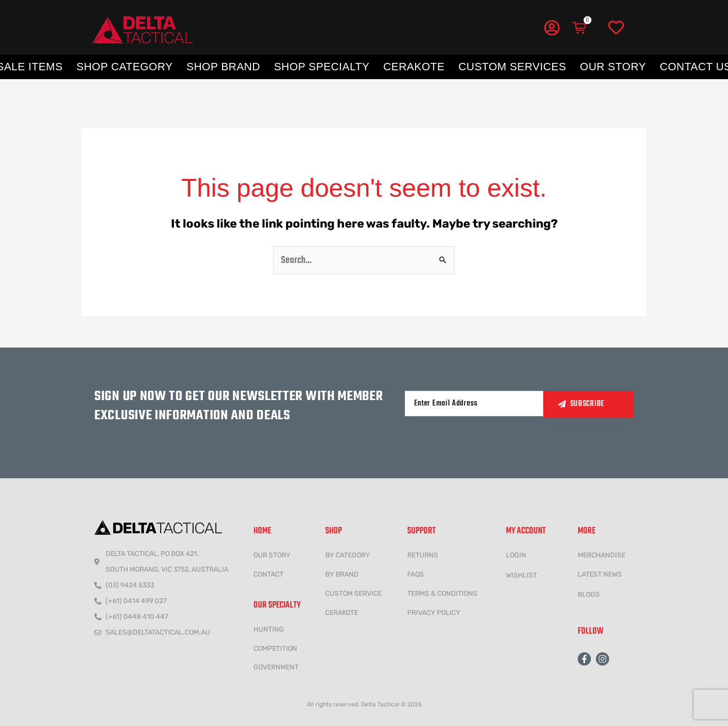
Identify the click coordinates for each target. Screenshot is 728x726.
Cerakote (414, 67)
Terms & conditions (442, 594)
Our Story (613, 67)
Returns (423, 555)
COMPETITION (275, 649)
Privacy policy (434, 613)
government (276, 667)
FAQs (416, 574)
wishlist (521, 575)
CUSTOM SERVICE (353, 594)
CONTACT (268, 574)
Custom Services (512, 67)
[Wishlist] (616, 28)
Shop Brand (224, 67)
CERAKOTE (342, 613)
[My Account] (552, 28)
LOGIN (516, 555)
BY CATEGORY (348, 555)
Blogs (589, 595)
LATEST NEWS (600, 574)
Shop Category (125, 67)
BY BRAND (342, 574)
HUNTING (269, 629)
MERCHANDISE (602, 555)
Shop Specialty (322, 67)
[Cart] (580, 28)
